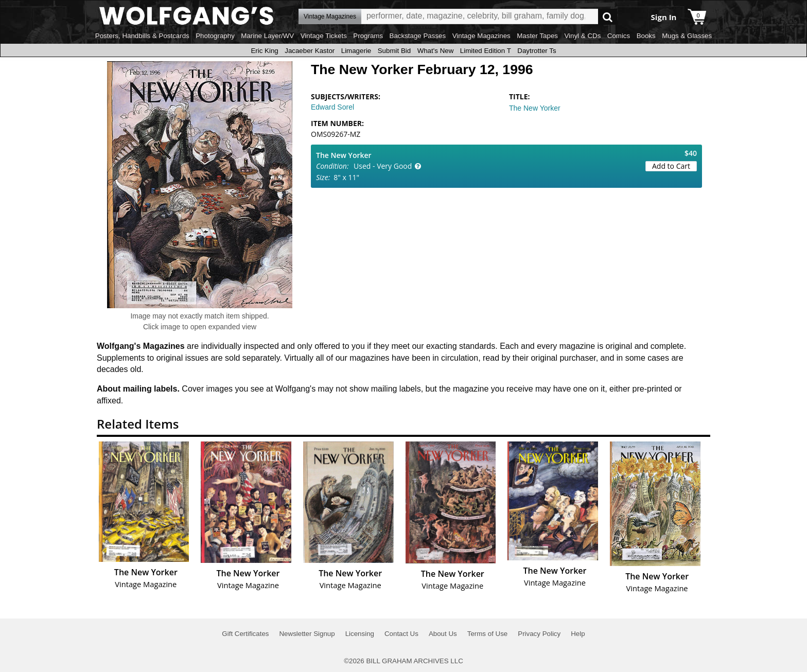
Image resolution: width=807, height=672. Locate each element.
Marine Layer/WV (267, 36)
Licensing (360, 634)
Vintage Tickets (324, 36)
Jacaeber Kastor (310, 51)
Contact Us (401, 634)
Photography (215, 36)
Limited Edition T (486, 51)
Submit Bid (394, 51)
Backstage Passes (418, 36)
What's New (436, 51)
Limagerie (356, 51)
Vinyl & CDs (582, 36)
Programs (368, 36)
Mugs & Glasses (687, 36)
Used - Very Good (383, 166)
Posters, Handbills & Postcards (142, 36)
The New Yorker (535, 108)
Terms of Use (488, 634)
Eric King (264, 51)
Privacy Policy (539, 634)
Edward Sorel (332, 107)
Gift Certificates (245, 634)
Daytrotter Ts (537, 51)
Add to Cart (671, 166)
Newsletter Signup (307, 634)
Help (578, 634)
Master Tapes (537, 36)
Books (646, 36)
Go (608, 17)
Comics (619, 36)
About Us (443, 634)
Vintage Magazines (481, 36)
